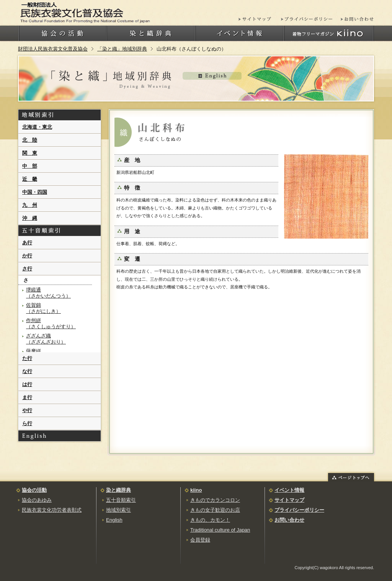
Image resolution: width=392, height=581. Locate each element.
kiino (196, 490)
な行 (27, 371)
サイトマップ (289, 500)
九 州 (30, 205)
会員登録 (200, 540)
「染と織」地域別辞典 (122, 49)
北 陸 (30, 140)
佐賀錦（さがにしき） (43, 308)
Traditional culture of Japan (220, 530)
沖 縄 (30, 218)
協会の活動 (34, 490)
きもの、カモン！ (210, 520)
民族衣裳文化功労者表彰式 (52, 510)
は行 (27, 384)
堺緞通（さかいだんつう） (48, 293)
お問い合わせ (289, 520)
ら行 (27, 423)
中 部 (30, 166)
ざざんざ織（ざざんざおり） (46, 339)
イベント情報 (289, 490)
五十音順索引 (121, 500)
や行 (27, 410)
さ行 (27, 269)
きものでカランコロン (215, 500)
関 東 (30, 153)
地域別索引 (118, 510)
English (114, 520)
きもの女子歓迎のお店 (215, 510)
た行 (27, 358)
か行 (27, 256)
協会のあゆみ (37, 500)
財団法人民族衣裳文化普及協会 (53, 49)
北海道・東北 (37, 127)
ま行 (27, 397)
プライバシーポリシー (299, 510)
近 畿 (30, 179)
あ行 (27, 243)
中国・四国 (35, 192)
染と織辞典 (118, 490)
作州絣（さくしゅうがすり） (51, 323)
